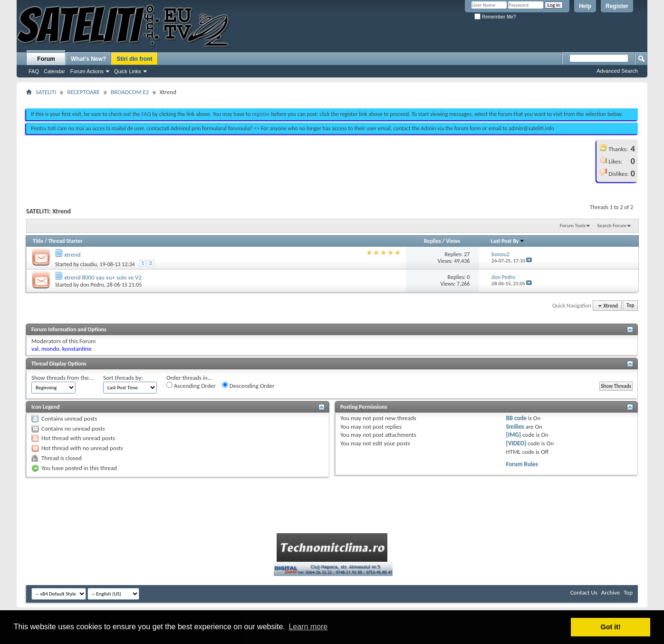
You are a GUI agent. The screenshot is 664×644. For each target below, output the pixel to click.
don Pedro (92, 285)
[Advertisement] (332, 99)
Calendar (54, 71)
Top (630, 306)
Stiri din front (134, 59)
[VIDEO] (516, 443)
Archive (611, 592)
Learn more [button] (308, 627)
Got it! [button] (611, 627)
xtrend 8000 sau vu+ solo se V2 (103, 277)
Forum (46, 59)
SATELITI (46, 92)
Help (585, 6)
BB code (516, 418)
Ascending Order (191, 385)
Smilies (515, 427)
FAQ (34, 71)
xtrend (72, 255)
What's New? (88, 59)
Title (38, 241)
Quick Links (128, 71)
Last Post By (508, 241)
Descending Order (248, 385)
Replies (433, 241)
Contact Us (584, 592)
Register (617, 6)
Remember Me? (495, 17)
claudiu (89, 264)
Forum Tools (573, 226)
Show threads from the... (63, 378)
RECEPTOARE (83, 92)
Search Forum (612, 226)
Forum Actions (87, 71)
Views (453, 241)
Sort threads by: (123, 378)
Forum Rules (522, 464)
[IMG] (513, 435)
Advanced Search (617, 71)
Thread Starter (66, 241)
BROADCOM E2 (130, 92)
